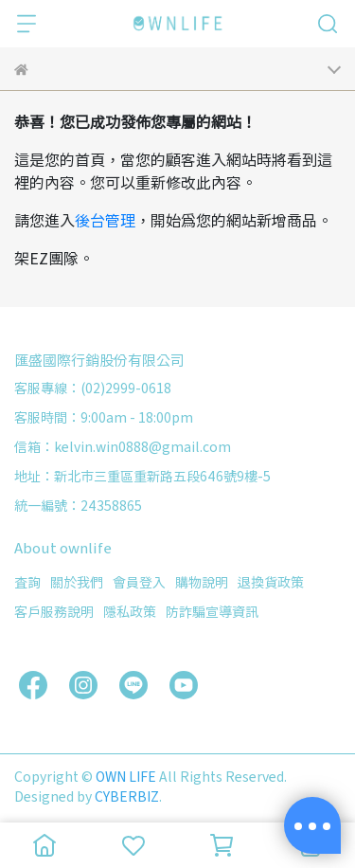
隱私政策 (130, 611)
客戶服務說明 (54, 611)
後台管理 (105, 220)
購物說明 (202, 582)
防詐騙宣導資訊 (212, 611)
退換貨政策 (271, 582)
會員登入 (139, 582)
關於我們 (77, 582)
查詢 (27, 582)
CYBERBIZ (127, 796)
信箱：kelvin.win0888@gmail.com (123, 446)
